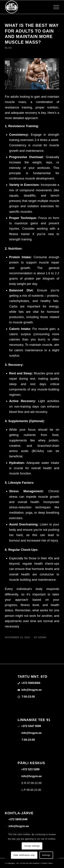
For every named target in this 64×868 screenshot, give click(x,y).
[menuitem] (55, 7)
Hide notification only (24, 855)
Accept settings (32, 846)
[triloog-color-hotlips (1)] (27, 7)
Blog (8, 48)
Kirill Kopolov (34, 863)
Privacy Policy (47, 863)
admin (42, 637)
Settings (46, 855)
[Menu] (55, 7)
